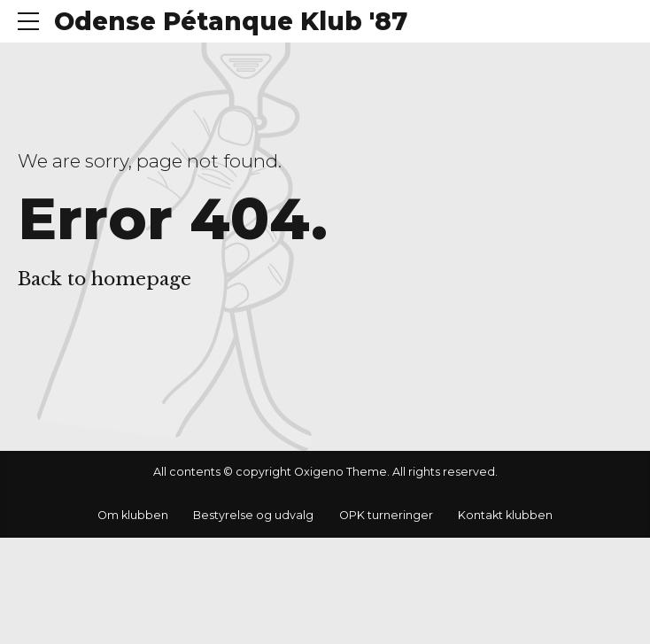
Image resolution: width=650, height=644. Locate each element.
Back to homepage (104, 279)
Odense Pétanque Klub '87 (231, 21)
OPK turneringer (386, 515)
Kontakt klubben (505, 515)
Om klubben (133, 515)
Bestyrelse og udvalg (253, 515)
